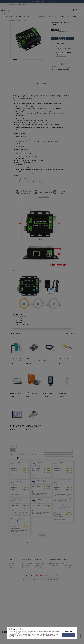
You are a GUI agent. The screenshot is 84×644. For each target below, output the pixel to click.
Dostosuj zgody (69, 631)
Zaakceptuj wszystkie (69, 635)
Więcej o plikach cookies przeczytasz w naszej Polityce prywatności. (33, 636)
